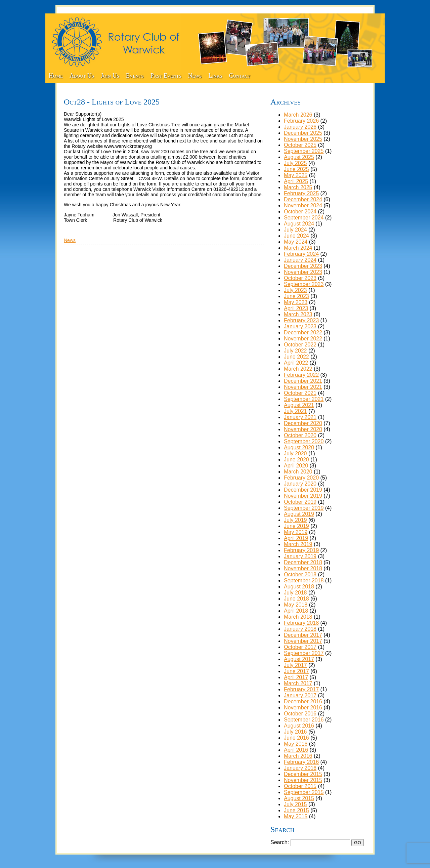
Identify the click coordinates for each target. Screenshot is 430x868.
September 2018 (304, 581)
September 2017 (304, 653)
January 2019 (300, 556)
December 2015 (303, 774)
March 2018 (298, 617)
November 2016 (303, 708)
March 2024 (298, 248)
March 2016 (298, 756)
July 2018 (295, 593)
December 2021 (303, 381)
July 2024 (295, 230)
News (195, 76)
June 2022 (296, 357)
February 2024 (301, 254)
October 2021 (300, 393)
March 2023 (298, 314)
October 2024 (300, 212)
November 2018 (303, 568)
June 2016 (296, 738)
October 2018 (300, 574)
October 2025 (300, 145)
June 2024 (296, 236)
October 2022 (300, 345)
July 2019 (295, 520)
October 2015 (300, 786)
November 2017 (303, 641)
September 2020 (304, 441)
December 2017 (303, 635)
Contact (240, 76)
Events (135, 76)
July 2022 (295, 351)
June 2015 (296, 810)
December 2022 (303, 333)
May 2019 (296, 532)
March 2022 (298, 369)
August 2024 (299, 224)
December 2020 (303, 423)
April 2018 (296, 611)
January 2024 (300, 260)
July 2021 (295, 411)
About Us (82, 76)
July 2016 (295, 732)
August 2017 (299, 659)
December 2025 (303, 133)
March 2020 (298, 472)
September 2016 (304, 720)
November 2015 (303, 780)
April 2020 (296, 466)
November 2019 (303, 496)
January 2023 (300, 326)
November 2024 (303, 205)
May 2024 (296, 242)
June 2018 (296, 599)
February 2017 (301, 689)
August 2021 (299, 405)
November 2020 (303, 429)
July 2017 (295, 665)
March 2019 (298, 544)
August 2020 (299, 447)
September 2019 (304, 508)
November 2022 (303, 339)
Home (56, 76)
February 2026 (301, 121)
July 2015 (295, 804)
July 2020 (295, 453)
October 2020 (300, 435)
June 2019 (296, 526)
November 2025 (303, 139)
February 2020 (301, 478)
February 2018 (301, 623)
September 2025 (304, 151)
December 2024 (303, 199)
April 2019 (296, 538)
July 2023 (295, 290)
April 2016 (296, 750)
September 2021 (304, 399)
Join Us (110, 76)
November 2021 (303, 387)
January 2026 (300, 127)
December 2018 (303, 562)
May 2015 (296, 816)
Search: (280, 842)
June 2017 (296, 671)
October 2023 (300, 278)
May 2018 (296, 605)
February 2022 (301, 375)
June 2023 (296, 296)
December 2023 (303, 266)
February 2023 (301, 320)
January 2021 (300, 417)
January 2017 (300, 695)
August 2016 (299, 726)
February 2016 (301, 762)
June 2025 (296, 169)
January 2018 (300, 629)
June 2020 (296, 460)
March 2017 (298, 683)
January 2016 (300, 768)
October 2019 (300, 502)
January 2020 (300, 484)
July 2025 (295, 163)
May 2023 (296, 302)
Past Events (166, 76)
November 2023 (303, 272)
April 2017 (296, 677)
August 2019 (299, 514)
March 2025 (298, 187)
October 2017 (300, 647)
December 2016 (303, 701)
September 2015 (304, 792)
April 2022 (296, 363)
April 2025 (296, 181)
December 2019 (303, 490)
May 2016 (296, 744)
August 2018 (299, 587)
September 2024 (304, 218)
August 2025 (299, 157)
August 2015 (299, 798)
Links (215, 76)
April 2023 (296, 308)
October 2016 (300, 714)
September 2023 (304, 284)
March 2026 (298, 115)
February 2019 (301, 550)
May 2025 (296, 175)
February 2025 (301, 193)
